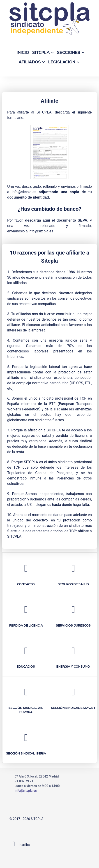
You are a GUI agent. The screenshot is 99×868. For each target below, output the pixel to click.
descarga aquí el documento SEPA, (57, 220)
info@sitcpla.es (24, 192)
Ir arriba (20, 845)
